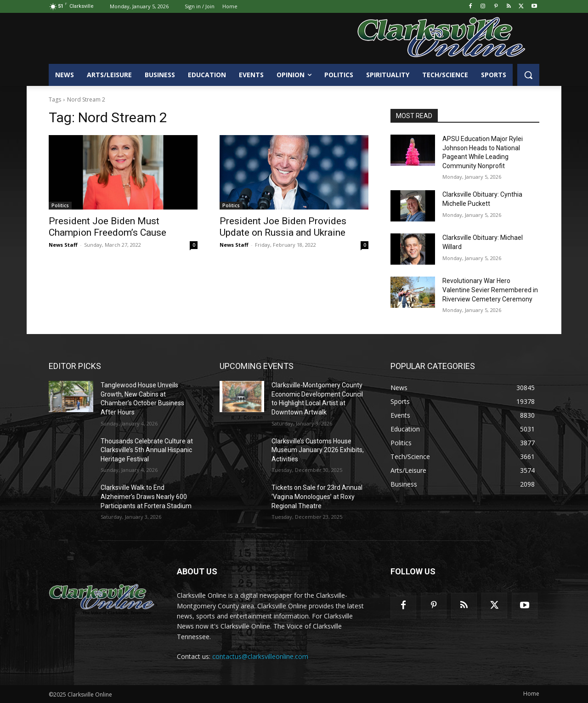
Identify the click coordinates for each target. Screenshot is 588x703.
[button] (528, 75)
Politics (60, 205)
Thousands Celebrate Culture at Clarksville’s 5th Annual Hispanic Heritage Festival (147, 450)
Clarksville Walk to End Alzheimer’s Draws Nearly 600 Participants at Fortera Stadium (146, 496)
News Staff (63, 245)
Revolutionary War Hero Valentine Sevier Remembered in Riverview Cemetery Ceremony (490, 290)
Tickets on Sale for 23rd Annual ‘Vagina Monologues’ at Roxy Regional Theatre (317, 496)
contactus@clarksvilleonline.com (260, 656)
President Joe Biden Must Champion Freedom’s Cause (107, 227)
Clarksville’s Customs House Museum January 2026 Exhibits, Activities (318, 450)
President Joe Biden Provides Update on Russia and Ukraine (283, 227)
